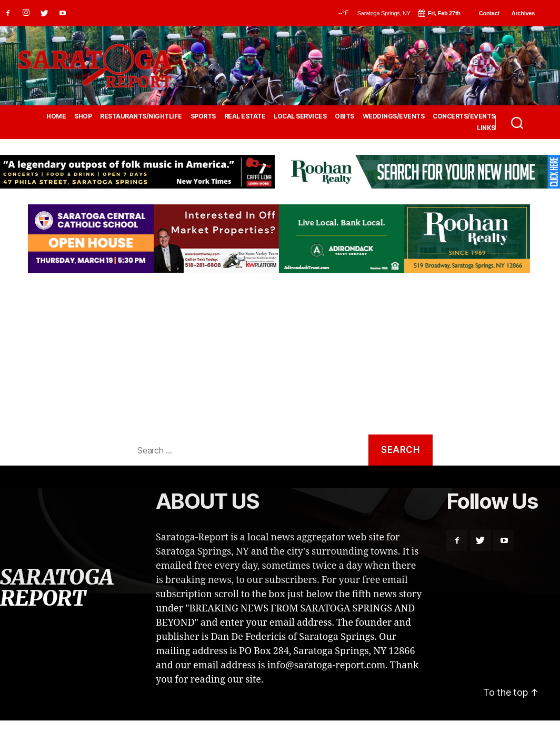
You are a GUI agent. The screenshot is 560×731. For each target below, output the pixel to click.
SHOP (83, 116)
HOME (56, 116)
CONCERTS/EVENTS (464, 116)
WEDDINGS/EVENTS (394, 116)
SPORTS (203, 116)
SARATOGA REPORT (56, 588)
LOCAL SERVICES (300, 116)
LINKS (486, 128)
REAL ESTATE (245, 116)
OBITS (344, 116)
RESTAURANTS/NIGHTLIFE (141, 116)
